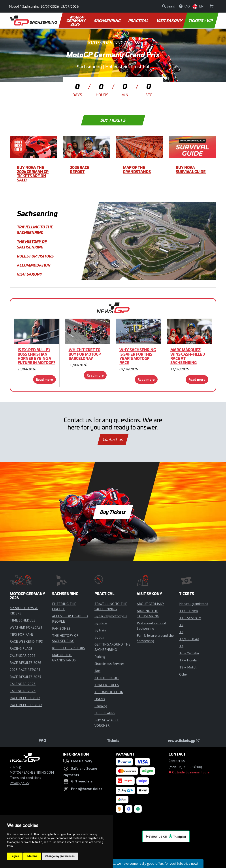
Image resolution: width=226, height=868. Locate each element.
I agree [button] (15, 856)
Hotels (100, 699)
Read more (44, 379)
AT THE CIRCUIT (107, 678)
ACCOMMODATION (34, 265)
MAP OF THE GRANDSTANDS (137, 169)
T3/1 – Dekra (189, 639)
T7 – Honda (188, 660)
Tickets (113, 740)
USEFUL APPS (105, 713)
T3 (181, 632)
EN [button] (198, 7)
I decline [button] (32, 856)
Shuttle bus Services (109, 664)
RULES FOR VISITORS (35, 256)
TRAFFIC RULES (107, 685)
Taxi (97, 671)
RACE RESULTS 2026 (25, 663)
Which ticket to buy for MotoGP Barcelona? (85, 354)
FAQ (42, 740)
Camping (101, 706)
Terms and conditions (25, 778)
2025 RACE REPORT (80, 169)
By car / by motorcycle (111, 616)
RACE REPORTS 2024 (26, 705)
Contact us (113, 439)
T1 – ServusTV (190, 618)
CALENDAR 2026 (23, 655)
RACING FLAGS (21, 648)
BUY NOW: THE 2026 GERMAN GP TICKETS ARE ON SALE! (33, 174)
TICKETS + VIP (201, 21)
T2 (181, 625)
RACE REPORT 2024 (25, 698)
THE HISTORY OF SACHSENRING (32, 244)
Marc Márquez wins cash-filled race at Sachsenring (188, 356)
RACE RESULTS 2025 (25, 677)
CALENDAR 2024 (23, 691)
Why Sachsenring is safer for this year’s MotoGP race (138, 356)
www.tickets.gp (184, 740)
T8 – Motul (188, 667)
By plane (101, 623)
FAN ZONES (61, 628)
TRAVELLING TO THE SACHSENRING (35, 230)
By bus (99, 637)
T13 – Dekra (188, 611)
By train (100, 630)
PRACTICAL (138, 21)
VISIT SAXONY (170, 21)
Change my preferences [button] (60, 856)
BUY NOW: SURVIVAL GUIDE (191, 169)
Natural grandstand (194, 604)
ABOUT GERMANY (151, 604)
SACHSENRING (107, 21)
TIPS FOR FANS (22, 634)
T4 (181, 646)
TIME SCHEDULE (23, 620)
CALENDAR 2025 (23, 684)
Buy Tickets (113, 120)
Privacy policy (20, 783)
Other (184, 674)
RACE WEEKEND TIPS (26, 641)
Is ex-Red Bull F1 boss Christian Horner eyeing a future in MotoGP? (37, 356)
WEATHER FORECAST (26, 627)
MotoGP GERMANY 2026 (76, 21)
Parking (100, 657)
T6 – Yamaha (189, 653)
